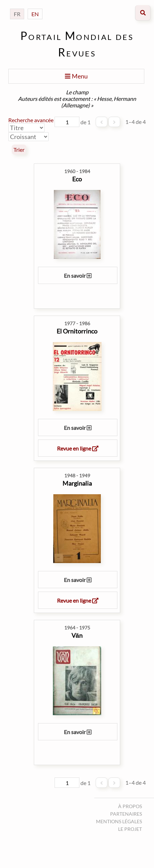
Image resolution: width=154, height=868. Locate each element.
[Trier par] (26, 128)
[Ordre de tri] (28, 137)
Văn (77, 635)
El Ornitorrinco (77, 331)
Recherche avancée (31, 120)
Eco (77, 179)
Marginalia (77, 483)
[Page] (67, 122)
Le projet (130, 829)
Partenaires (126, 814)
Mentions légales (119, 821)
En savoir (78, 276)
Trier (19, 150)
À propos (130, 806)
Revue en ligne (78, 448)
